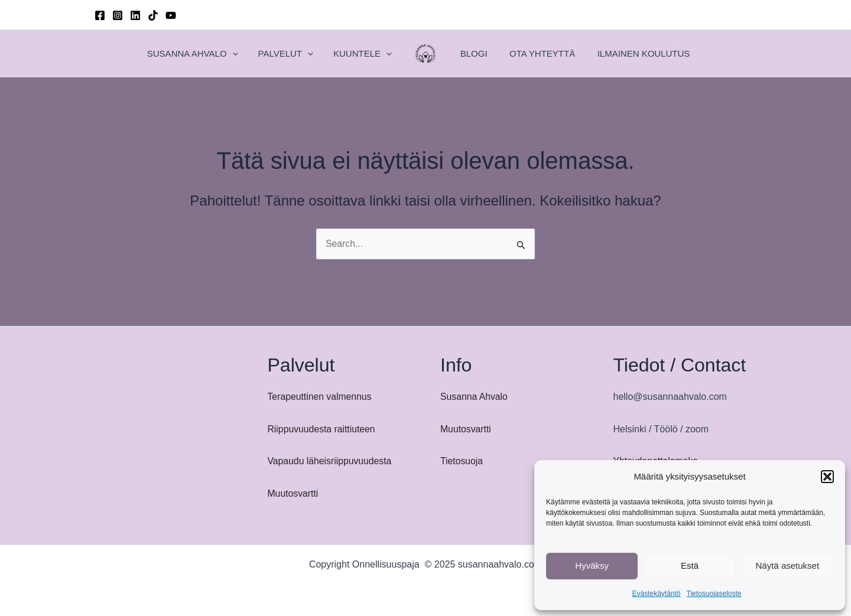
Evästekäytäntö (656, 594)
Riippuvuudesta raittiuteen (322, 429)
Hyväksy (592, 566)
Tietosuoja (462, 461)
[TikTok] (153, 15)
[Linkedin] (135, 15)
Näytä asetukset (788, 566)
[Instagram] (118, 15)
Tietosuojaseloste (714, 594)
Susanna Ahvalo (475, 397)
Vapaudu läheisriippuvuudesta (331, 461)
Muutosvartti (293, 493)
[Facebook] (100, 15)
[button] (827, 477)
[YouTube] (171, 15)
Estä (690, 566)
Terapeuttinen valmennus (321, 397)
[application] (259, 54)
